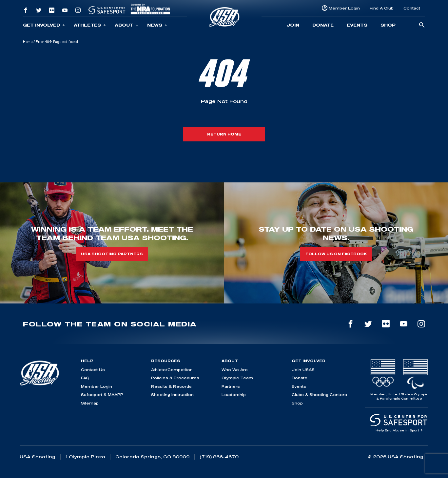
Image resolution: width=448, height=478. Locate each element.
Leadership (234, 395)
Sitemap (90, 403)
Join (293, 25)
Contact (412, 8)
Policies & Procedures (175, 378)
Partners (231, 386)
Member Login (344, 8)
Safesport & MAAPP (102, 395)
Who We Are (235, 370)
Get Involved (44, 25)
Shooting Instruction (172, 395)
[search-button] (422, 25)
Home (28, 42)
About (127, 25)
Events (357, 25)
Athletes (90, 25)
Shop (388, 25)
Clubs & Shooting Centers (319, 395)
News (157, 25)
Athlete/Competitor (171, 370)
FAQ (85, 378)
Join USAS (303, 370)
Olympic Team (237, 378)
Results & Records (171, 386)
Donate (323, 25)
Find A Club (382, 8)
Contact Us (93, 370)
